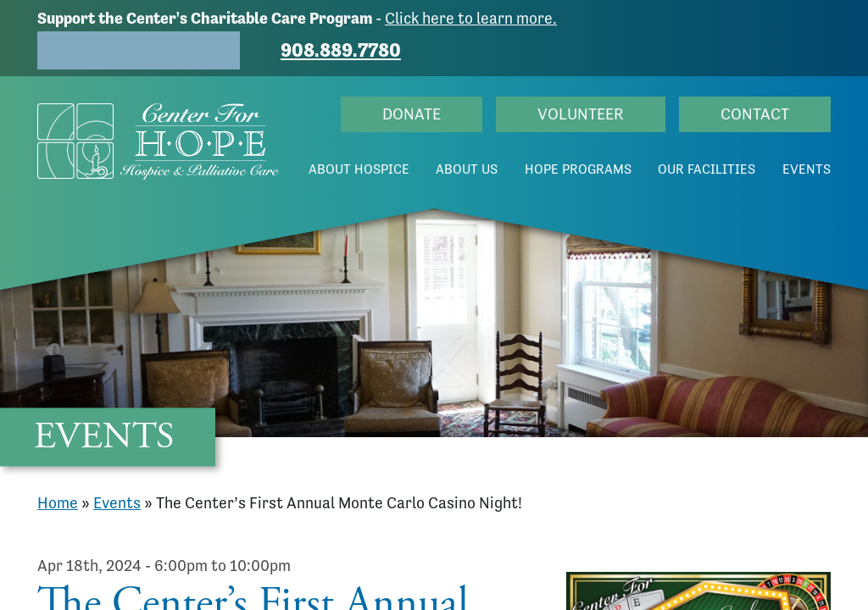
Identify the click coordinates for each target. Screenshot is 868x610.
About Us (467, 169)
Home (58, 503)
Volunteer (581, 114)
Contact (755, 114)
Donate (412, 114)
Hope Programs (578, 169)
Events (807, 169)
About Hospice (359, 169)
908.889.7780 (341, 50)
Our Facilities (707, 169)
